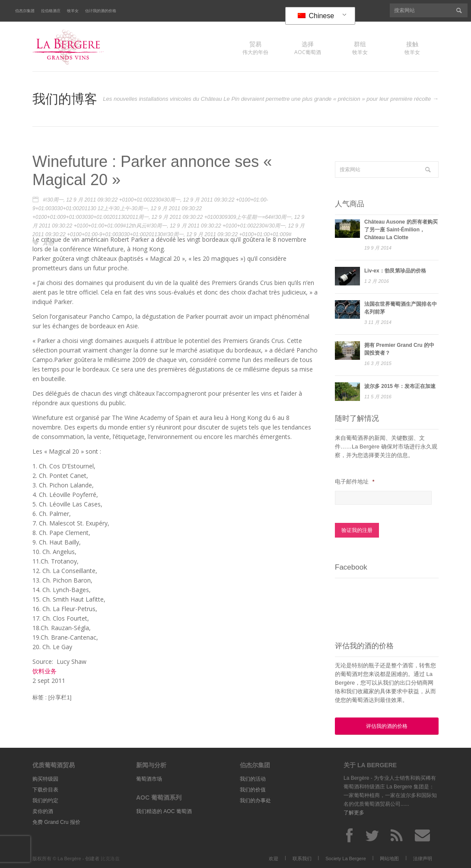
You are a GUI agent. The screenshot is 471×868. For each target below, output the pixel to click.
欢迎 (274, 858)
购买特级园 (45, 778)
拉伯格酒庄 (51, 11)
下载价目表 (45, 789)
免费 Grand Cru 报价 (56, 821)
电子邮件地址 (355, 482)
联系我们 (302, 858)
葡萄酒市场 (149, 778)
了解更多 (354, 812)
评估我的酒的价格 (387, 725)
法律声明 (423, 858)
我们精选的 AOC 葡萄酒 (164, 810)
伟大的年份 (255, 48)
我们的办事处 (255, 800)
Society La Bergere (346, 858)
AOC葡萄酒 (308, 48)
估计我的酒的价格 (101, 11)
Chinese (316, 16)
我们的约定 (45, 800)
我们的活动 (253, 778)
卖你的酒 (43, 810)
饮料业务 (45, 671)
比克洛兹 (110, 858)
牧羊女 (73, 11)
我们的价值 (253, 789)
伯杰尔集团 (25, 11)
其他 (48, 243)
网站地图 (389, 858)
